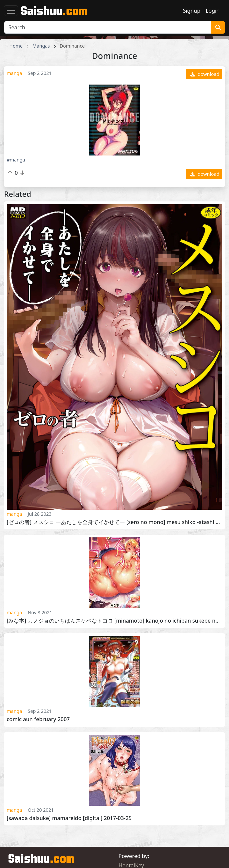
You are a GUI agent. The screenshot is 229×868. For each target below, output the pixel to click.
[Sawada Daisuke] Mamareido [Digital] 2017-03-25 (69, 818)
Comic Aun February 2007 (38, 719)
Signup (192, 11)
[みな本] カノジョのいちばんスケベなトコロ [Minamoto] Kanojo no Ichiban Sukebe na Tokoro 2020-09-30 (114, 621)
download (205, 74)
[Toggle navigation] (11, 11)
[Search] (107, 27)
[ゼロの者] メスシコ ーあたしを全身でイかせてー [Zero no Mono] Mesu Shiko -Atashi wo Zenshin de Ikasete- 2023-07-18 (114, 522)
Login (213, 11)
